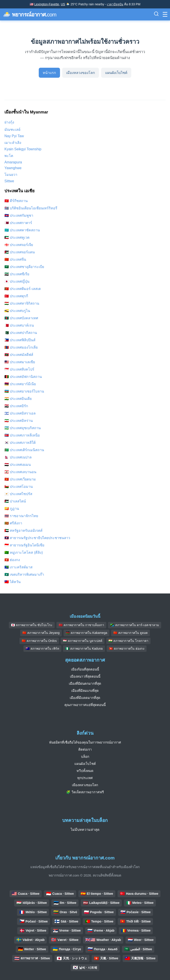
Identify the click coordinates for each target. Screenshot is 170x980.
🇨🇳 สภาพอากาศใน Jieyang (41, 633)
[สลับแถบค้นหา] (156, 14)
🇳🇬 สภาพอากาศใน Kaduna (84, 649)
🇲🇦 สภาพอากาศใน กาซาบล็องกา (81, 625)
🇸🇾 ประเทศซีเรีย (17, 274)
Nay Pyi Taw (14, 136)
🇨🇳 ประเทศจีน (15, 259)
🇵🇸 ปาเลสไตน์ (15, 501)
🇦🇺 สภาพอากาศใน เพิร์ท (42, 649)
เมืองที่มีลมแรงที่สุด (85, 691)
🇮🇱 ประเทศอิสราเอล (20, 413)
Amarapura (13, 162)
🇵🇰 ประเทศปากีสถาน (21, 333)
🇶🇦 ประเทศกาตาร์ (18, 223)
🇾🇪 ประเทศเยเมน (18, 465)
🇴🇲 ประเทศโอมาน (19, 487)
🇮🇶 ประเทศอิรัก (16, 406)
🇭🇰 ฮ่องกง (12, 560)
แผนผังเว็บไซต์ (116, 73)
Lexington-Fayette (47, 4)
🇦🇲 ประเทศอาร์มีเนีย (20, 384)
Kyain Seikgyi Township (23, 149)
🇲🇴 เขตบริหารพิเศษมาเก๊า (24, 574)
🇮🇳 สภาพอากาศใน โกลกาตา (128, 641)
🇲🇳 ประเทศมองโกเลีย (21, 347)
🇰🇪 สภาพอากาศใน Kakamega (86, 633)
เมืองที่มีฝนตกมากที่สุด (85, 683)
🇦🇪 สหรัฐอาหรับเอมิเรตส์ (23, 531)
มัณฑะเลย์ (12, 130)
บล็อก (85, 757)
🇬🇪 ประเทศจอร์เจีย (19, 245)
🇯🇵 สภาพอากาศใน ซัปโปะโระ (32, 625)
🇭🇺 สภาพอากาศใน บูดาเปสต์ (83, 641)
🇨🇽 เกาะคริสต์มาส (18, 567)
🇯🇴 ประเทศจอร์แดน (20, 252)
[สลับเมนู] (165, 15)
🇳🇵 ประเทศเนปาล (18, 457)
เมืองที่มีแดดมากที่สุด (85, 698)
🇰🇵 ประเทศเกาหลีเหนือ (22, 435)
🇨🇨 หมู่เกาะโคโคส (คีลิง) (24, 552)
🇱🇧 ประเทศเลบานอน (20, 472)
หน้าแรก (49, 73)
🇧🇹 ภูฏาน (12, 509)
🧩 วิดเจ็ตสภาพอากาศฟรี (85, 792)
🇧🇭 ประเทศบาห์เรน (19, 325)
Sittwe (9, 181)
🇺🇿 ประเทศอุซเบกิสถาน (23, 428)
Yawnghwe (13, 168)
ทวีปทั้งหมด (85, 771)
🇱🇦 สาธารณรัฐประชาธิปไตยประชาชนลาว (37, 538)
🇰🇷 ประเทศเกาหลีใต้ (20, 443)
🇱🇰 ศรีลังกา (13, 523)
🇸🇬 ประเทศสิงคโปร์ (19, 369)
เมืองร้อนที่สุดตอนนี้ (85, 669)
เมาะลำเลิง (13, 143)
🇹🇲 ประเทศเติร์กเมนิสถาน (24, 450)
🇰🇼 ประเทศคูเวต (17, 237)
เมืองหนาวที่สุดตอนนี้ (85, 676)
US (63, 4)
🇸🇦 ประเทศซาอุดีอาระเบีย (24, 267)
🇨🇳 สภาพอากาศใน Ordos (39, 641)
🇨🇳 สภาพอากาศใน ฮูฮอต (130, 633)
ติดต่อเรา (85, 749)
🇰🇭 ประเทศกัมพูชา (19, 215)
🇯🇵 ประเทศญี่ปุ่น (17, 281)
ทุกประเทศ (85, 778)
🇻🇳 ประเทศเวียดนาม (20, 479)
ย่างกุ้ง (9, 122)
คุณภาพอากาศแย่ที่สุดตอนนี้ (85, 705)
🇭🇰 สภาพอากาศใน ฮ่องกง (127, 649)
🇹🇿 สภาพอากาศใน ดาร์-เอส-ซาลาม (135, 625)
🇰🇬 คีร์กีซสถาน (16, 201)
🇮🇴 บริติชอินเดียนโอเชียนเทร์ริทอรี (31, 208)
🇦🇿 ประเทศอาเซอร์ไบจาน (24, 391)
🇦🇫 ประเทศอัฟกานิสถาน (23, 377)
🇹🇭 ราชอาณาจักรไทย (21, 516)
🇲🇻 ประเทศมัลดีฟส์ (19, 355)
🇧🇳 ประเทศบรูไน (17, 311)
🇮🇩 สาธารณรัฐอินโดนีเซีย (24, 545)
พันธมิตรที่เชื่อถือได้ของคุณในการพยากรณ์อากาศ (85, 742)
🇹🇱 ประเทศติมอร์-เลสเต (23, 289)
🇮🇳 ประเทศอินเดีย (18, 399)
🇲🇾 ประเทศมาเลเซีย (20, 362)
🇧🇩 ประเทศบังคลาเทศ (21, 318)
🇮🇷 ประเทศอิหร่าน (19, 421)
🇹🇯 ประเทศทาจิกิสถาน (22, 303)
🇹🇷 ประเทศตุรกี (16, 296)
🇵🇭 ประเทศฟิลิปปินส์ (20, 340)
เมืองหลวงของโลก (81, 73)
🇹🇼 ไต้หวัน (13, 582)
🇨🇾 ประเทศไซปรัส (18, 494)
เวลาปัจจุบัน (115, 4)
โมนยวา (11, 175)
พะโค (9, 156)
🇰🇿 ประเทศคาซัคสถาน (22, 230)
